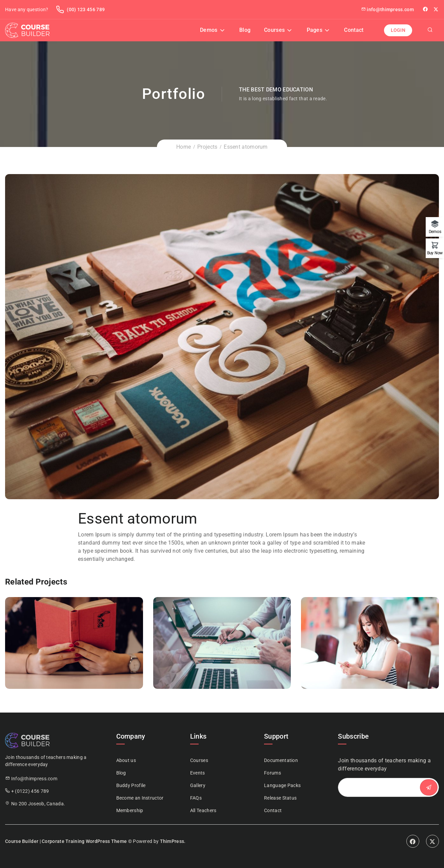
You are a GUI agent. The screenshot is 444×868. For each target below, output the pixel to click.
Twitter (436, 9)
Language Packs (282, 785)
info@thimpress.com (387, 9)
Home (184, 147)
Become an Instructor (140, 798)
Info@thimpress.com (34, 779)
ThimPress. (173, 841)
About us (126, 760)
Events (198, 773)
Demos (209, 30)
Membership (130, 810)
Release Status (280, 798)
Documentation (281, 760)
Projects (207, 147)
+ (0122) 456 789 (30, 791)
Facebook (413, 841)
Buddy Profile (131, 785)
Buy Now (435, 253)
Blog (245, 30)
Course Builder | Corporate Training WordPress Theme (66, 841)
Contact (354, 30)
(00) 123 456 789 (80, 9)
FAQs (196, 798)
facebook (426, 9)
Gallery (198, 785)
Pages (315, 30)
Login (398, 30)
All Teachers (203, 810)
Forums (273, 773)
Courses (274, 30)
